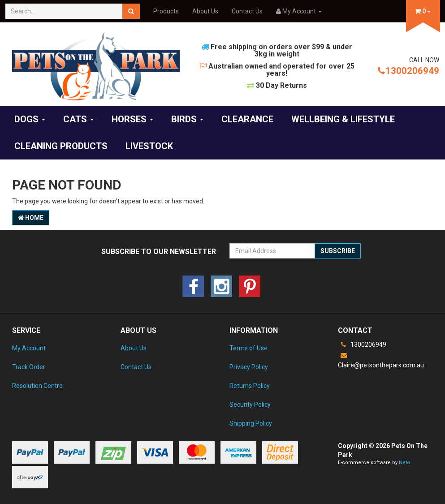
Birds (187, 119)
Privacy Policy (249, 367)
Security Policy (250, 405)
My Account (29, 348)
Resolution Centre (37, 386)
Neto (404, 463)
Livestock (149, 146)
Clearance (247, 119)
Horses (132, 119)
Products (166, 11)
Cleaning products (61, 146)
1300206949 (408, 71)
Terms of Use (248, 348)
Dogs (30, 119)
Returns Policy (250, 386)
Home (31, 218)
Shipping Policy (251, 423)
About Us (205, 11)
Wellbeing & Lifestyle (343, 119)
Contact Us (247, 11)
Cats (78, 119)
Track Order (29, 367)
